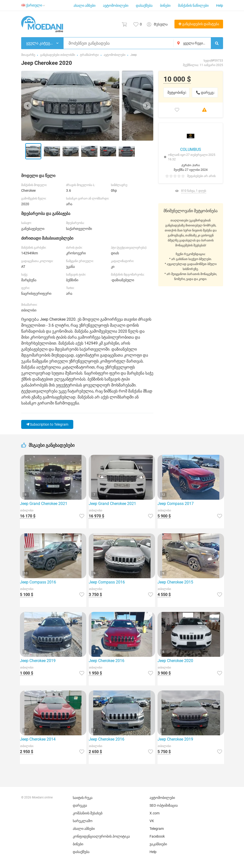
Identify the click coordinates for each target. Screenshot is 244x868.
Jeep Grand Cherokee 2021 (44, 504)
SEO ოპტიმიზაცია (164, 805)
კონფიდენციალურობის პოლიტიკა (101, 836)
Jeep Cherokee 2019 (38, 661)
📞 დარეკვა (205, 93)
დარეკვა (80, 805)
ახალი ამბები (84, 5)
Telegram (157, 829)
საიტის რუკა (83, 798)
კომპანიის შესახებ (88, 813)
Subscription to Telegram (47, 424)
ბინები (165, 5)
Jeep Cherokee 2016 (107, 661)
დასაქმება (144, 5)
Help (220, 5)
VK (152, 821)
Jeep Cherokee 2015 (175, 582)
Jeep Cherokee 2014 (38, 739)
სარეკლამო (83, 821)
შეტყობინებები (178, 93)
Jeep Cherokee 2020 (175, 661)
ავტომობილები (116, 5)
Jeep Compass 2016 (38, 582)
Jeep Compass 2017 (176, 504)
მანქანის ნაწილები (193, 5)
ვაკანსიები (158, 844)
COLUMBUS (191, 149)
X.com (155, 813)
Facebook (157, 836)
